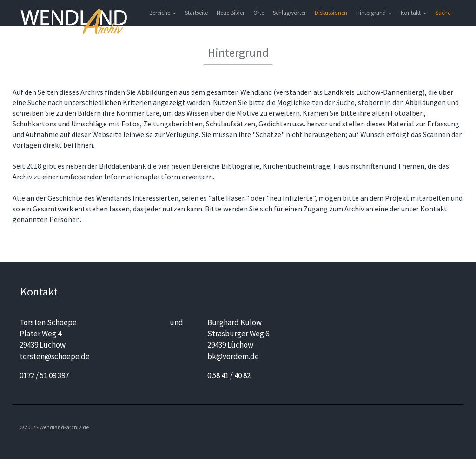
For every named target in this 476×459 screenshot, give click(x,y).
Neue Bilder (231, 13)
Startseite (196, 13)
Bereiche (163, 13)
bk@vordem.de (233, 356)
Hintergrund (374, 13)
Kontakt (414, 13)
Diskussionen (331, 13)
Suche (443, 13)
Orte (259, 13)
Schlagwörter (289, 13)
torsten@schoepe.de (55, 356)
